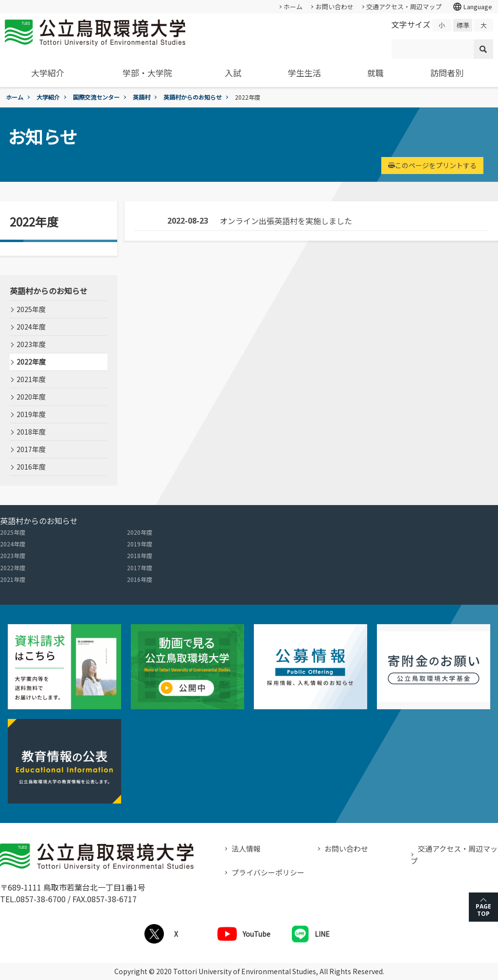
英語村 (142, 97)
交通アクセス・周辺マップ (404, 7)
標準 (463, 25)
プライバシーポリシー (268, 872)
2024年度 (31, 327)
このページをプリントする (432, 165)
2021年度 (31, 379)
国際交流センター (96, 97)
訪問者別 (447, 73)
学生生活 (304, 73)
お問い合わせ (335, 7)
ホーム (293, 7)
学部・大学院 (147, 73)
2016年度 (31, 467)
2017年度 (31, 449)
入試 (233, 73)
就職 (375, 73)
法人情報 (246, 849)
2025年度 (31, 309)
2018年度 (31, 432)
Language (472, 7)
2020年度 (31, 397)
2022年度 (31, 362)
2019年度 (31, 414)
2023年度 (31, 344)
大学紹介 (48, 73)
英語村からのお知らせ (193, 97)
